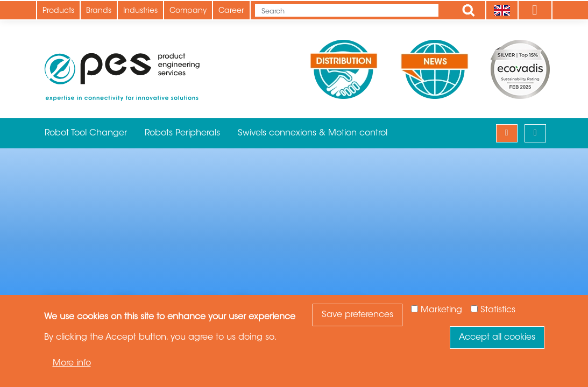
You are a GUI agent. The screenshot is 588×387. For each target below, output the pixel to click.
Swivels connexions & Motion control (313, 133)
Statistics (498, 310)
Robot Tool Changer (86, 133)
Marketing (441, 310)
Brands (99, 11)
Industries (140, 11)
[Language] (502, 10)
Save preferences (357, 315)
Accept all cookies (497, 338)
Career (231, 11)
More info (72, 363)
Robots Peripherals (182, 133)
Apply (469, 10)
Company (188, 11)
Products (58, 11)
